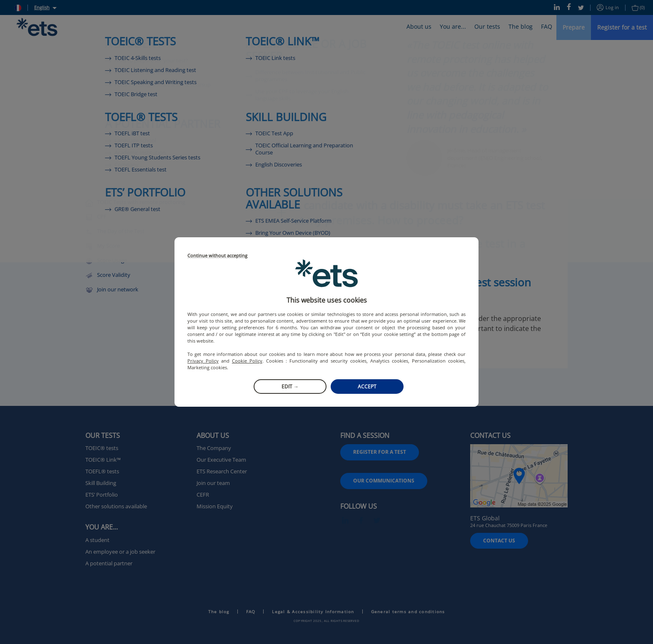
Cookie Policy (247, 361)
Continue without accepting (217, 256)
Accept (367, 387)
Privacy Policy (203, 361)
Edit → (290, 387)
